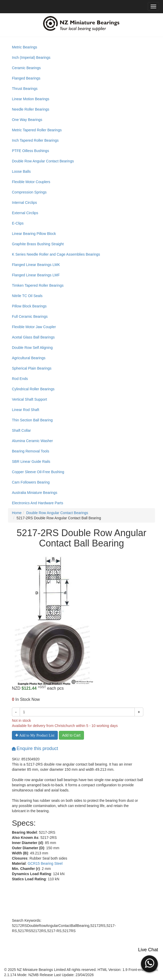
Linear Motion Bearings (31, 99)
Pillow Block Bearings (29, 306)
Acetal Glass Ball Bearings (33, 337)
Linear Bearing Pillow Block (34, 234)
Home (17, 513)
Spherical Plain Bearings (32, 368)
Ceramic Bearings (26, 68)
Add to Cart (71, 735)
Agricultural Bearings (29, 358)
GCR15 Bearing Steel (45, 863)
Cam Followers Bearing (31, 482)
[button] (149, 963)
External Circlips (25, 213)
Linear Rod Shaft (26, 410)
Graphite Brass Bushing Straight (38, 244)
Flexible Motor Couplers (31, 182)
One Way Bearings (27, 120)
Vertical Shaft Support (29, 399)
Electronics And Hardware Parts (38, 503)
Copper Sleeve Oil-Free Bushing (38, 472)
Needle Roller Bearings (31, 109)
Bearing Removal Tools (31, 451)
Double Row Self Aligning (32, 348)
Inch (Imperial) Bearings (31, 57)
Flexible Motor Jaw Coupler (34, 327)
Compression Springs (29, 192)
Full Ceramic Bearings (30, 316)
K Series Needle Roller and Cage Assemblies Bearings (56, 254)
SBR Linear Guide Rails (31, 462)
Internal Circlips (24, 203)
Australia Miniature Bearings (35, 493)
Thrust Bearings (25, 89)
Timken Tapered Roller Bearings (38, 285)
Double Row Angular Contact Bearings (43, 161)
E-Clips (18, 223)
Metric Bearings (24, 47)
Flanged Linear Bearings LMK (36, 265)
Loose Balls (21, 171)
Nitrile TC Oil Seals (27, 296)
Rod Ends (20, 379)
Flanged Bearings (26, 78)
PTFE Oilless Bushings (30, 151)
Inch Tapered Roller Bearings (35, 140)
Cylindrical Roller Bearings (33, 389)
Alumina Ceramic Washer (32, 441)
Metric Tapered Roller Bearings (37, 130)
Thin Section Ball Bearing (32, 420)
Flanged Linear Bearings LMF (36, 275)
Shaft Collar (21, 430)
